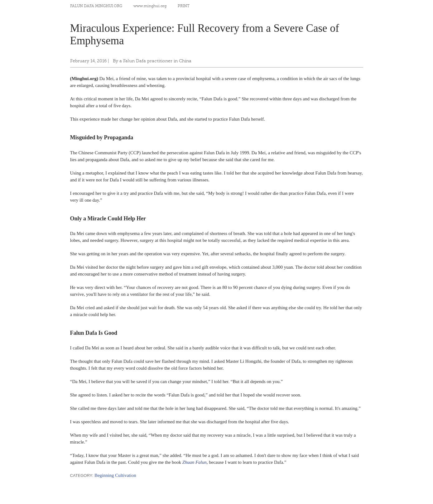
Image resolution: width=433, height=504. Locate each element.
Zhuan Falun (195, 462)
